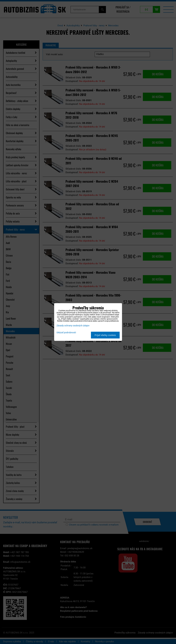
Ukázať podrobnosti (66, 333)
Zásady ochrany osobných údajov (73, 326)
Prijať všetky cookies (105, 335)
